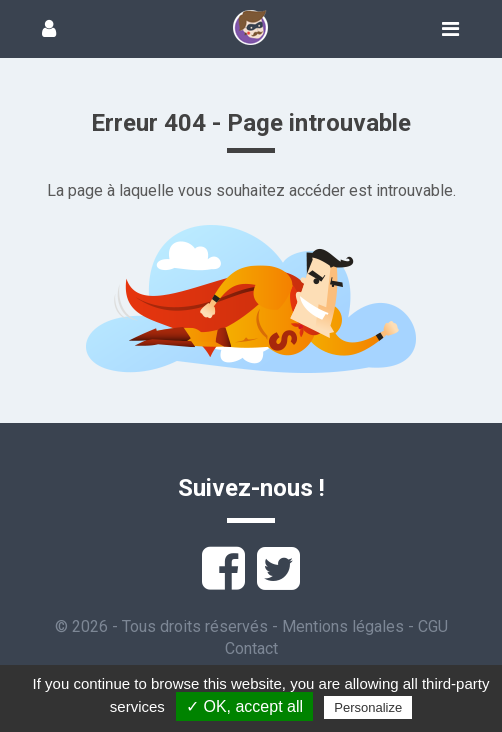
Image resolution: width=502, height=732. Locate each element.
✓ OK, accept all (244, 706)
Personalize (368, 707)
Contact (251, 648)
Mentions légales (343, 626)
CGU (433, 626)
